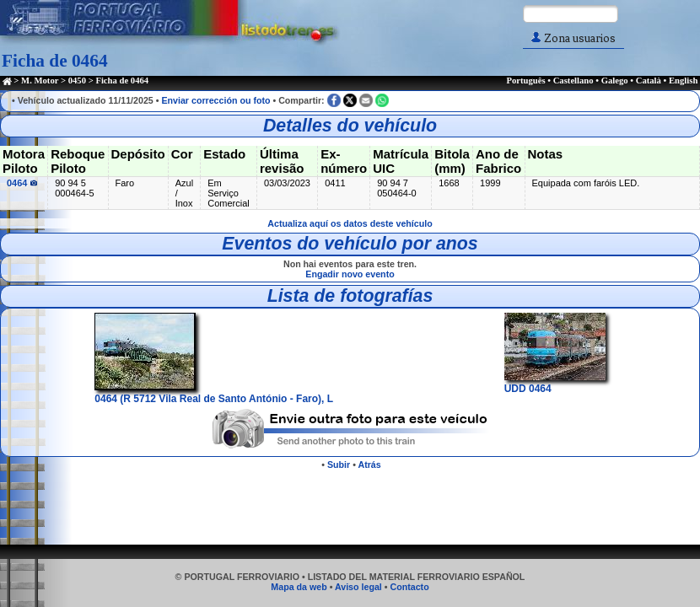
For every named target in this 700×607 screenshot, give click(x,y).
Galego (615, 81)
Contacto (409, 587)
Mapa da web (299, 587)
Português (525, 81)
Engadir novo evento (350, 274)
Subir (339, 465)
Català (649, 81)
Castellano (573, 81)
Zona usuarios (573, 38)
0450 (77, 81)
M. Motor (40, 81)
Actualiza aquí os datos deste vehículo (350, 223)
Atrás (369, 465)
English (683, 81)
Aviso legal (358, 587)
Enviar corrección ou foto (215, 100)
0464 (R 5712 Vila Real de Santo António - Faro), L (214, 393)
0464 (22, 183)
